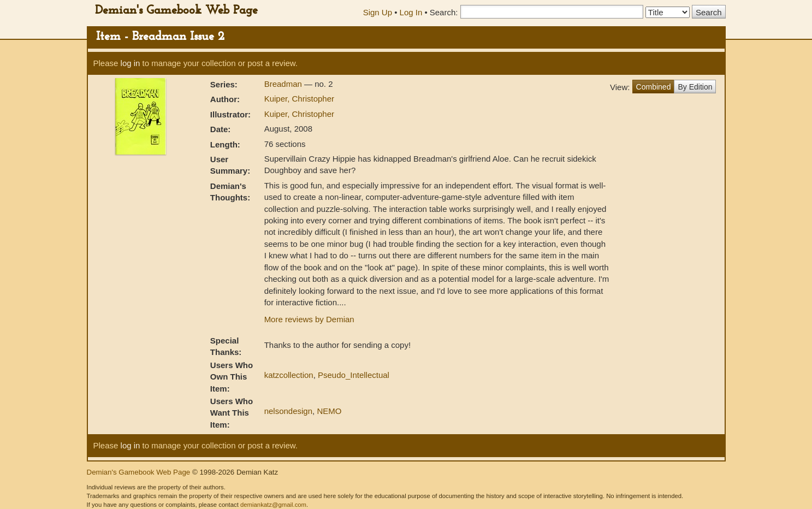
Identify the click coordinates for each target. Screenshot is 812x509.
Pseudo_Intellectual (354, 375)
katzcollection (289, 375)
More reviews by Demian (309, 319)
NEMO (329, 411)
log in (131, 63)
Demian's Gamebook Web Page (176, 11)
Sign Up (378, 12)
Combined (654, 87)
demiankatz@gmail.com (273, 505)
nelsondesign (288, 411)
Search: (444, 12)
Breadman (284, 84)
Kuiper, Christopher (299, 99)
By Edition (695, 87)
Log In (411, 12)
